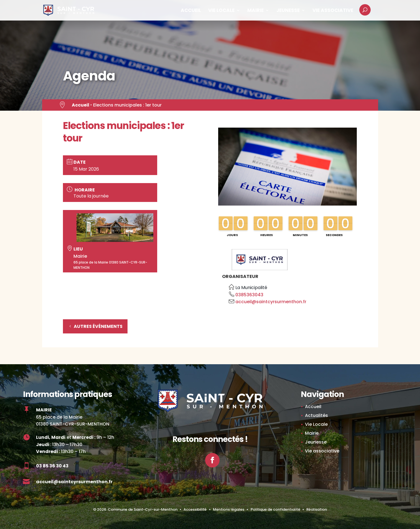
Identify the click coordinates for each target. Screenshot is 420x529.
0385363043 (249, 295)
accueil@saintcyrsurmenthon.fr (271, 302)
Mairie (255, 11)
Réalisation (317, 509)
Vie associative (333, 11)
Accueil (191, 11)
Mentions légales (229, 509)
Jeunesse (288, 11)
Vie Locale (221, 11)
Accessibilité (195, 509)
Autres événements (98, 326)
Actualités (316, 415)
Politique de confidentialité (275, 509)
